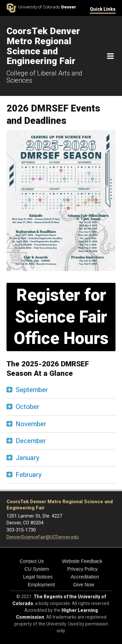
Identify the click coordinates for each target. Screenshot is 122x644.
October (27, 407)
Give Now (84, 584)
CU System (37, 569)
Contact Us (32, 561)
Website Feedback (82, 561)
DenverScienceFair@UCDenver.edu (43, 537)
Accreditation (85, 577)
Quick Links (103, 9)
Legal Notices (38, 577)
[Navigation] (110, 56)
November (31, 424)
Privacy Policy (82, 569)
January (27, 458)
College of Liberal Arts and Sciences (44, 77)
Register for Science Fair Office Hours (61, 317)
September (32, 390)
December (31, 441)
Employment (41, 584)
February (29, 475)
